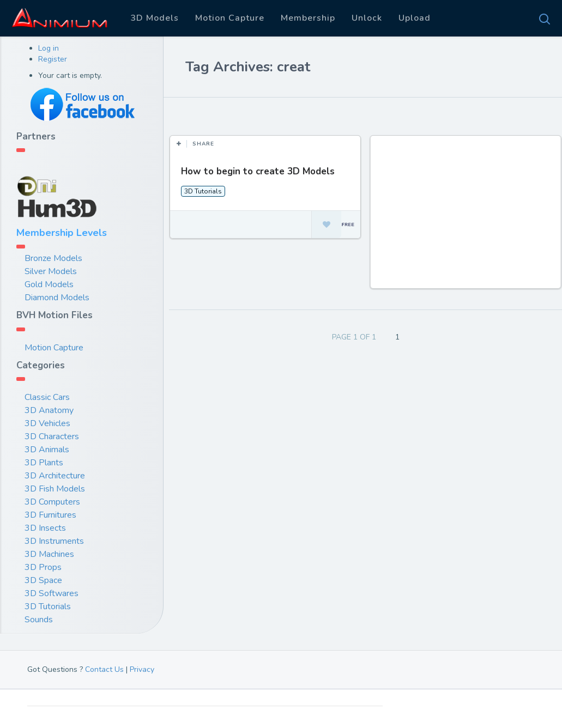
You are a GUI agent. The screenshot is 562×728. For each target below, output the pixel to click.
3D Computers (52, 502)
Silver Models (51, 271)
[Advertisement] (467, 217)
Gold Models (49, 284)
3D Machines (49, 554)
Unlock (367, 18)
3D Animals (47, 450)
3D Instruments (54, 541)
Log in (49, 48)
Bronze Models (53, 258)
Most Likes (207, 114)
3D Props (43, 567)
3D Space (43, 580)
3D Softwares (52, 593)
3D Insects (45, 528)
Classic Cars (47, 397)
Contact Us (104, 669)
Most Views (268, 114)
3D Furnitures (50, 515)
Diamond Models (57, 298)
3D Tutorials (48, 606)
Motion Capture (230, 18)
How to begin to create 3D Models (258, 171)
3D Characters (52, 436)
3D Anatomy (49, 410)
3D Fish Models (55, 489)
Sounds (39, 620)
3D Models (155, 18)
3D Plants (44, 463)
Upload (415, 18)
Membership (308, 18)
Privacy (142, 669)
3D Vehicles (47, 423)
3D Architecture (55, 476)
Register (53, 59)
